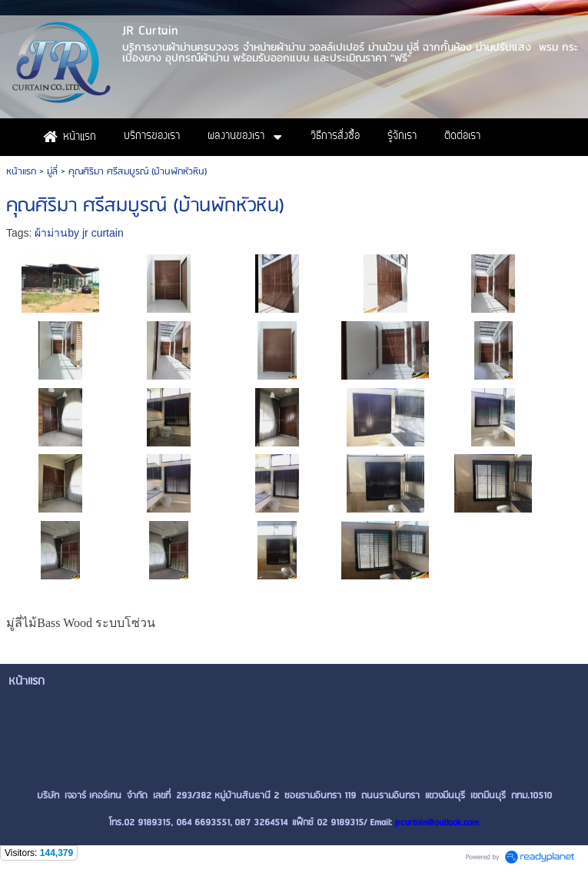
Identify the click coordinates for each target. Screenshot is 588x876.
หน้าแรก (21, 172)
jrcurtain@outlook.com (437, 823)
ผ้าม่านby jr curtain (79, 233)
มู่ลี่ (52, 172)
